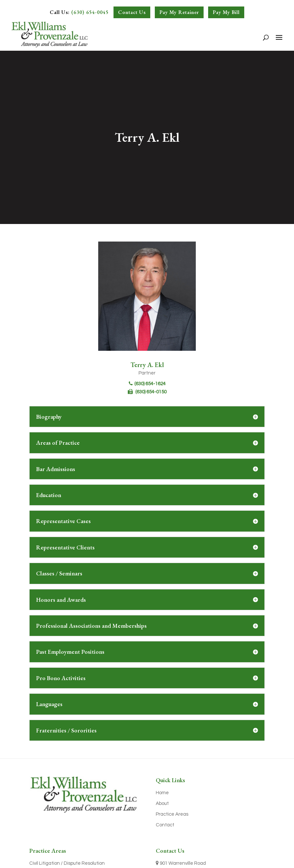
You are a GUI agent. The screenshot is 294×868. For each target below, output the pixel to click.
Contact (165, 825)
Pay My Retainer (179, 12)
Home (162, 793)
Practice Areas (172, 814)
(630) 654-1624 (147, 384)
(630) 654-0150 (147, 392)
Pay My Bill (226, 12)
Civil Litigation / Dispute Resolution (67, 863)
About (162, 803)
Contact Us (132, 12)
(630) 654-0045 (90, 12)
